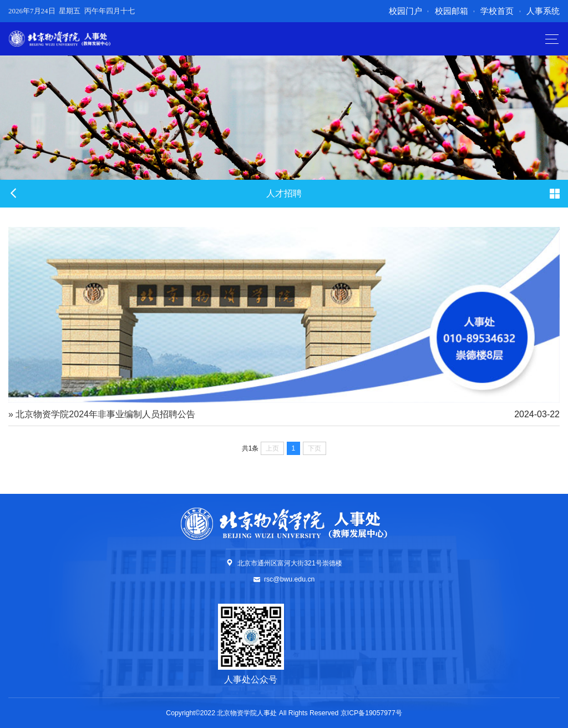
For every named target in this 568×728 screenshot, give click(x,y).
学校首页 (497, 11)
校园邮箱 (452, 11)
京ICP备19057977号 (371, 713)
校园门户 (405, 11)
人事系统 (543, 11)
